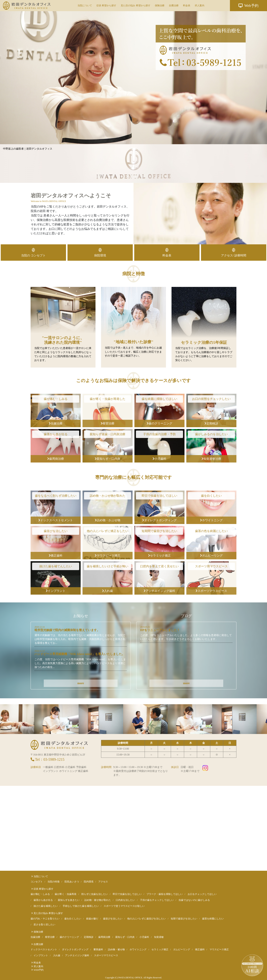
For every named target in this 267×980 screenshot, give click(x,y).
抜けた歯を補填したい (46, 906)
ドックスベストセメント (56, 520)
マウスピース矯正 (108, 556)
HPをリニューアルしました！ (160, 630)
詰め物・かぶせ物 (108, 520)
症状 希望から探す (106, 5)
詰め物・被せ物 (116, 950)
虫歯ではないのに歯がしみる (194, 900)
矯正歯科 (56, 556)
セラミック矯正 (159, 556)
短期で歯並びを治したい (184, 919)
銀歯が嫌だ (92, 919)
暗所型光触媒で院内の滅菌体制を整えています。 (67, 630)
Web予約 (248, 6)
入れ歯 (108, 591)
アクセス (103, 882)
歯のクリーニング (159, 423)
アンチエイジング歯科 (159, 591)
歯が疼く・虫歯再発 (66, 894)
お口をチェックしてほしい (202, 894)
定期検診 (211, 423)
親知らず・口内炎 (108, 459)
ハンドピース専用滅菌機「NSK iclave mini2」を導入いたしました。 (80, 654)
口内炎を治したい (125, 900)
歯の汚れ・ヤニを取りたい (45, 919)
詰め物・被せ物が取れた (98, 900)
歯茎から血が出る (43, 900)
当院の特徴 (53, 882)
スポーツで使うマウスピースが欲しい (124, 906)
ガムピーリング (211, 556)
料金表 (187, 5)
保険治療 (160, 5)
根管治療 (108, 423)
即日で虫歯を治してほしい (127, 894)
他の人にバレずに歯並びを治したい (146, 919)
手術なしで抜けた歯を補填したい (81, 906)
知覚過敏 (159, 937)
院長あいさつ (72, 882)
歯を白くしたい (73, 919)
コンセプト (37, 882)
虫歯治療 (56, 423)
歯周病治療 (56, 459)
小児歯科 (159, 459)
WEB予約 (39, 970)
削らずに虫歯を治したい (95, 894)
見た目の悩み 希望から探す (135, 5)
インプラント (56, 591)
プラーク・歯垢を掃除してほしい (165, 894)
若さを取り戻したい (44, 925)
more (81, 683)
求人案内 (200, 5)
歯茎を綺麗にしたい (213, 919)
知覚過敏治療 (211, 459)
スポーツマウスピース (211, 591)
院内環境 (89, 882)
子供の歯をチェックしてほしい (157, 900)
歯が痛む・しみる (40, 894)
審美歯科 (98, 950)
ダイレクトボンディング (159, 520)
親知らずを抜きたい (69, 900)
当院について (85, 5)
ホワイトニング (211, 520)
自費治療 (174, 5)
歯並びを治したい (113, 919)
